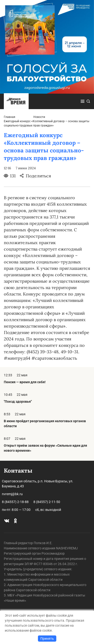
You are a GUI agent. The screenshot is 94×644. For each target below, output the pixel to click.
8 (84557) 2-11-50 (47, 502)
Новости (39, 117)
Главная (10, 117)
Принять (47, 639)
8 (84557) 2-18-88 (15, 502)
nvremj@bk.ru (12, 494)
